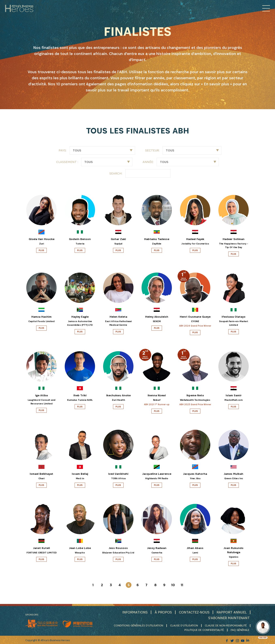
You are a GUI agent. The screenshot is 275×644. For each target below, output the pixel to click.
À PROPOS (162, 612)
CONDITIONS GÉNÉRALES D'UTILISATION (139, 625)
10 (173, 585)
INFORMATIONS (134, 612)
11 (182, 585)
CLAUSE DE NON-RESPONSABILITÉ (226, 625)
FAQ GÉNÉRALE (240, 629)
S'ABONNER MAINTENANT (229, 618)
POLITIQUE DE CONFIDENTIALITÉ (205, 629)
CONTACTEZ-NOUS (194, 612)
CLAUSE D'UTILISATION (184, 625)
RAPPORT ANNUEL (232, 612)
